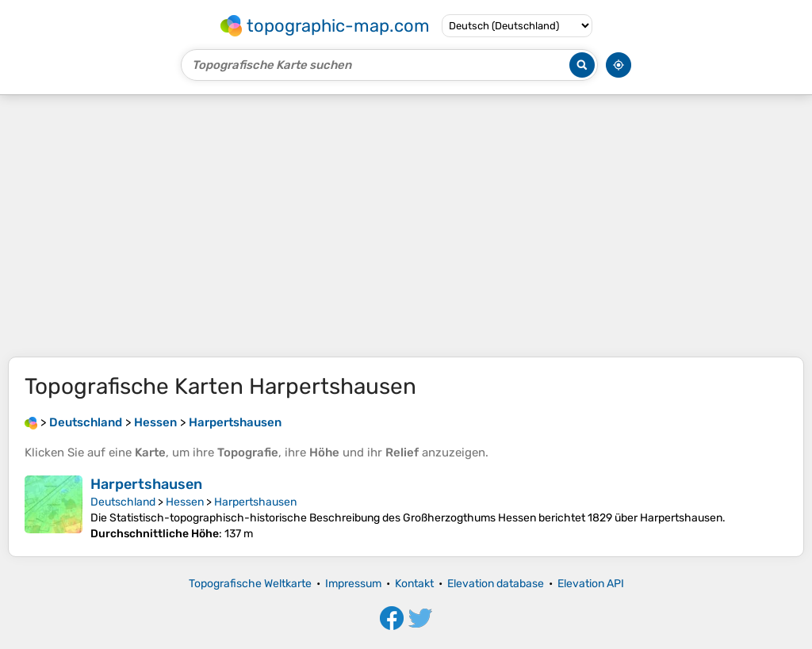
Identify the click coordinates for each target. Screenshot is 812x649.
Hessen (185, 502)
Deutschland (123, 502)
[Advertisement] (406, 226)
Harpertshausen (146, 484)
